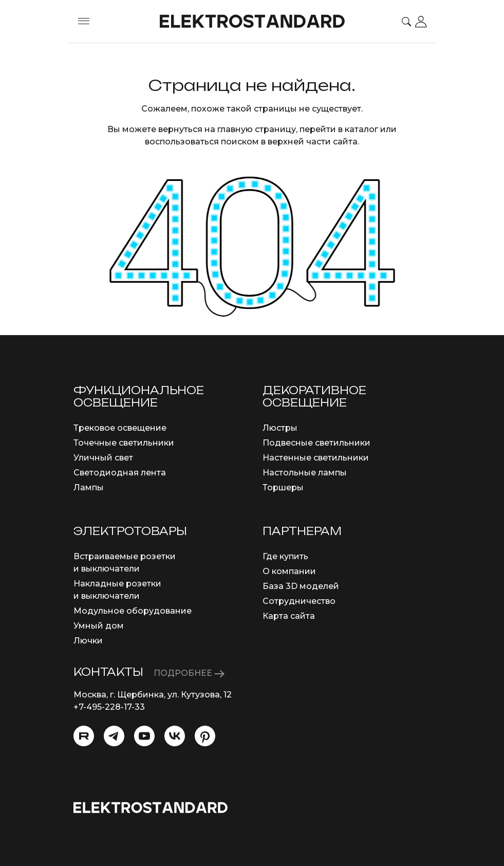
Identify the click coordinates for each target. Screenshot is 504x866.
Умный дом (99, 626)
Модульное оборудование (133, 611)
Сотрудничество (299, 601)
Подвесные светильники (316, 443)
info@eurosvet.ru (109, 719)
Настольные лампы (305, 473)
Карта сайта (289, 616)
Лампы (89, 487)
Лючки (88, 641)
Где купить (285, 556)
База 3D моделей (301, 586)
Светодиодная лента (120, 473)
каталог (361, 129)
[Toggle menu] (84, 22)
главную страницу (257, 129)
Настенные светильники (316, 458)
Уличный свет (103, 458)
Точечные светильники (124, 443)
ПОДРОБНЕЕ (189, 673)
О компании (289, 571)
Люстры (280, 428)
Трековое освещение (120, 428)
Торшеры (283, 487)
